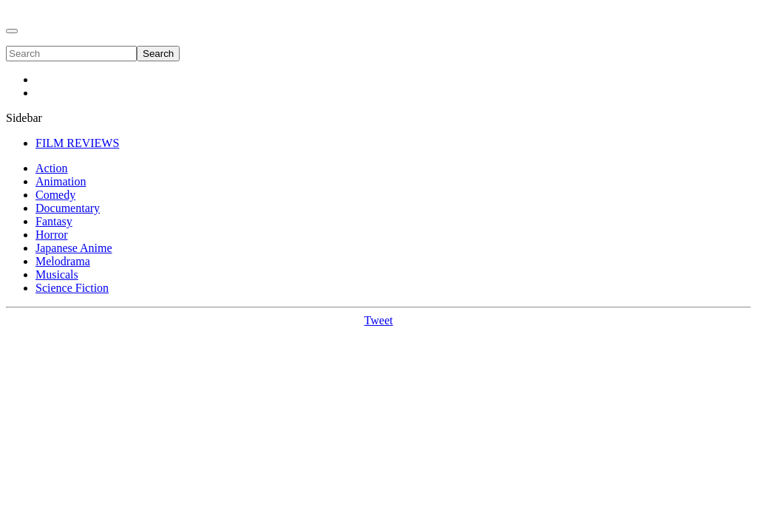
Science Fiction (72, 288)
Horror (52, 235)
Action (52, 168)
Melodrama (63, 261)
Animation (61, 181)
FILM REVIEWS (77, 143)
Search (158, 54)
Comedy (55, 195)
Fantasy (54, 221)
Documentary (68, 208)
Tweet (379, 320)
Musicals (57, 274)
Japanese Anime (74, 248)
